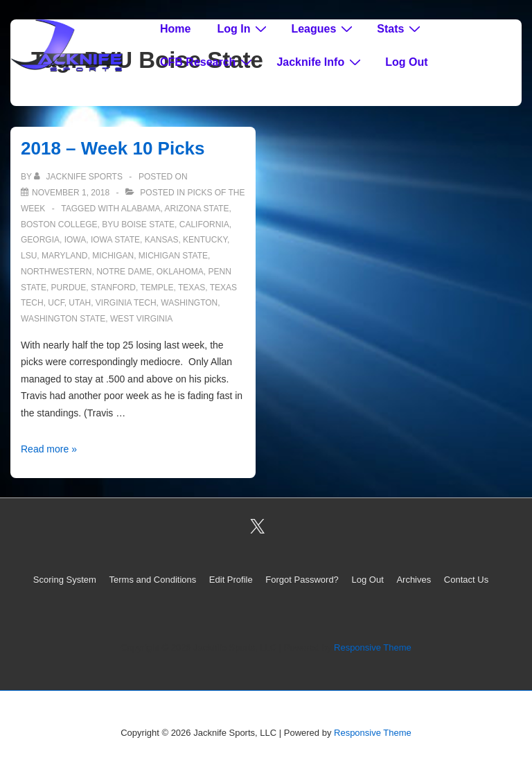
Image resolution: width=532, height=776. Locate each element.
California (204, 224)
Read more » (49, 449)
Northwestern (56, 272)
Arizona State (196, 209)
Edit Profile (231, 580)
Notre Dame (124, 272)
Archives (414, 580)
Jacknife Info (320, 62)
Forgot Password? (302, 580)
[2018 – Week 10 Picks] (71, 193)
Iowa (76, 240)
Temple (157, 288)
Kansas (162, 240)
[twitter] (258, 527)
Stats (400, 28)
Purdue (69, 288)
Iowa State (115, 240)
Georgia (40, 240)
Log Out (406, 62)
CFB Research (208, 62)
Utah (80, 303)
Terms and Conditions (153, 580)
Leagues (323, 28)
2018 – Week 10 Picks (113, 148)
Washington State (63, 319)
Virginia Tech (126, 303)
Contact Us (466, 580)
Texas (192, 288)
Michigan (113, 256)
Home (175, 29)
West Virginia (141, 319)
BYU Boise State (138, 224)
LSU (29, 256)
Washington (189, 303)
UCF (56, 303)
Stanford (113, 288)
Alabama (141, 209)
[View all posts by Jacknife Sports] (79, 177)
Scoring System (65, 580)
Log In (243, 28)
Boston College (59, 224)
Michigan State (173, 256)
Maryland (64, 256)
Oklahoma (180, 272)
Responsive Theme (373, 647)
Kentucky (205, 240)
